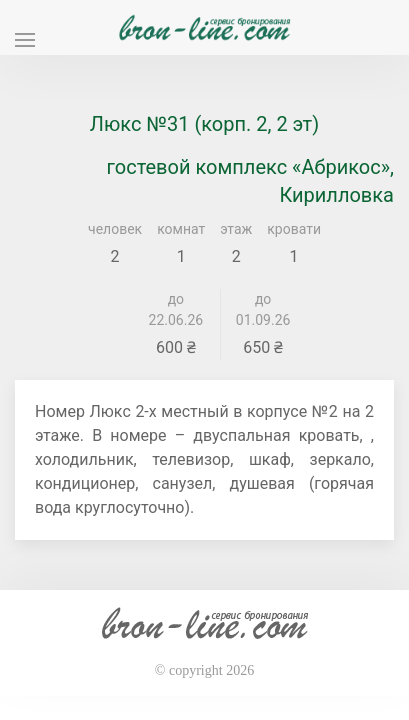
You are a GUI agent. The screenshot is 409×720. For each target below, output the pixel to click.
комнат (181, 229)
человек (115, 229)
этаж (236, 229)
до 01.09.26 (263, 309)
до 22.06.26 (176, 309)
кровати (294, 229)
